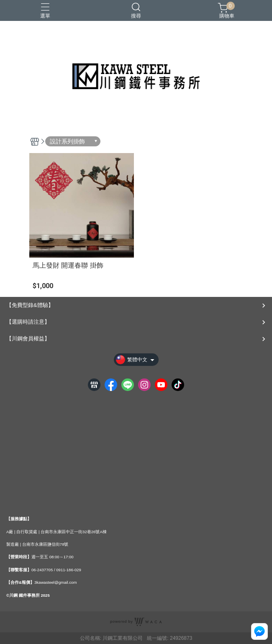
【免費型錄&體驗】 (30, 305)
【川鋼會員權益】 (28, 339)
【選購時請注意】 (28, 322)
